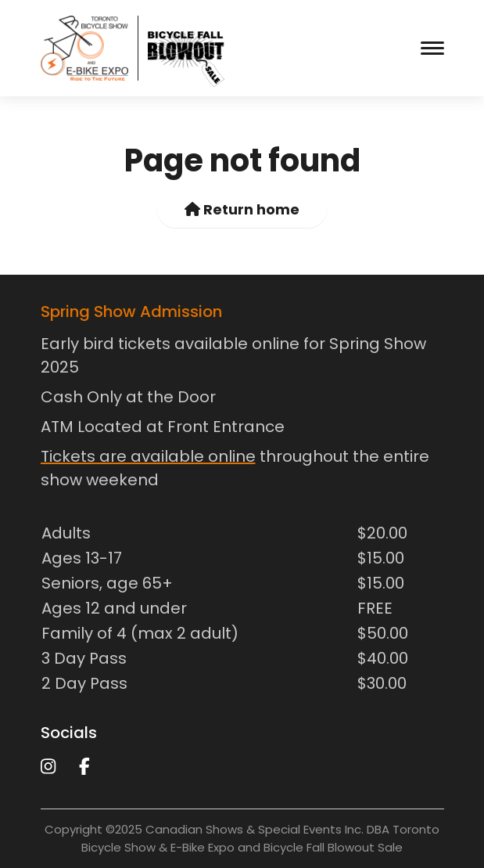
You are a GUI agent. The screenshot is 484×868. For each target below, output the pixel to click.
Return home (242, 209)
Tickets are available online (148, 456)
